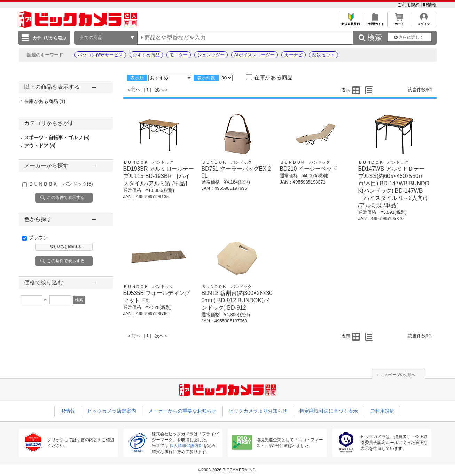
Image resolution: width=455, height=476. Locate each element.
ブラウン (38, 237)
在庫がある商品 (45, 101)
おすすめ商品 (146, 55)
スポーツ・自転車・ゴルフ (57, 138)
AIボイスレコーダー (254, 55)
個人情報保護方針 (186, 446)
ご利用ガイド (375, 22)
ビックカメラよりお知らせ (258, 411)
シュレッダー (211, 55)
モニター (179, 55)
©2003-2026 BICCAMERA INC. (228, 470)
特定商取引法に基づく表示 (329, 411)
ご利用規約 (409, 5)
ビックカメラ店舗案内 (112, 411)
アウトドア (40, 146)
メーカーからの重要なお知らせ (182, 411)
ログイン (424, 22)
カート (399, 22)
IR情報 (430, 5)
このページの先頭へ (398, 375)
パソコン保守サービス (100, 55)
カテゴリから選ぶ (49, 38)
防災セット (324, 55)
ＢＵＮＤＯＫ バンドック (61, 184)
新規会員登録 (351, 22)
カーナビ (293, 55)
